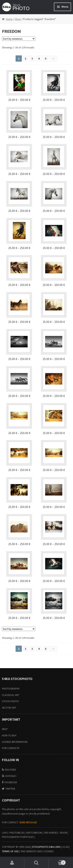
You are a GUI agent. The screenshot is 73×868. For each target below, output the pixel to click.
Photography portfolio (18, 837)
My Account (12, 863)
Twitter (10, 789)
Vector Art (9, 708)
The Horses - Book (55, 833)
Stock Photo (10, 701)
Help (5, 729)
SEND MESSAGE (28, 822)
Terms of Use (10, 851)
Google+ (11, 776)
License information (15, 742)
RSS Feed (11, 770)
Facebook (11, 782)
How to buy (9, 735)
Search (36, 863)
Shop (18, 19)
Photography (11, 689)
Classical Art (11, 695)
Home (9, 19)
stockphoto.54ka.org (46, 847)
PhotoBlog (17, 833)
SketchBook (34, 833)
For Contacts (11, 748)
